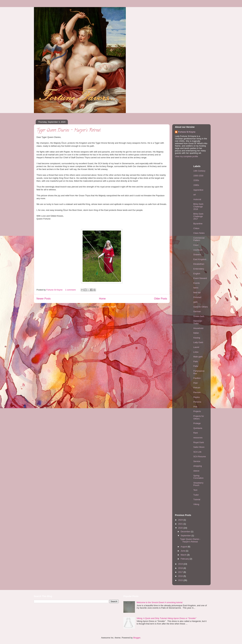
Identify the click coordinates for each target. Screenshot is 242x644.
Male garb (198, 357)
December (186, 532)
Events (197, 283)
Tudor (196, 495)
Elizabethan (199, 264)
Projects (197, 411)
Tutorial (197, 499)
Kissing (197, 338)
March (184, 555)
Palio (196, 361)
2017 (181, 572)
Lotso (196, 352)
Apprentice (198, 190)
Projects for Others (199, 417)
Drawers (197, 255)
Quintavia (198, 428)
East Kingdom (200, 259)
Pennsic (197, 392)
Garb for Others (201, 307)
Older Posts (161, 299)
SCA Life (197, 452)
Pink (195, 407)
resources (198, 438)
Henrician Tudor (198, 322)
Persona (197, 402)
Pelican (197, 388)
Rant (196, 433)
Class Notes (199, 233)
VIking (196, 504)
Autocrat (197, 199)
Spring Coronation (198, 477)
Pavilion (197, 378)
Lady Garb (198, 342)
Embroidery (199, 269)
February (185, 559)
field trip (197, 293)
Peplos (197, 397)
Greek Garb (199, 316)
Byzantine (198, 224)
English (197, 274)
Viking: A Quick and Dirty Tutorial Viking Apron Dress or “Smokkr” (166, 618)
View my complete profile (186, 156)
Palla (196, 366)
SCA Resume (200, 457)
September (186, 536)
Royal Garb (199, 442)
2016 (181, 576)
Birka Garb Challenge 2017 (198, 216)
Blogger (137, 638)
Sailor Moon (199, 447)
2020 (181, 528)
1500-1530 (198, 176)
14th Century (199, 171)
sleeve (196, 471)
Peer (196, 383)
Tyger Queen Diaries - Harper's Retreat (69, 130)
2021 (181, 524)
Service (197, 461)
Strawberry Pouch (198, 484)
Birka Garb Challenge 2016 (198, 206)
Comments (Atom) (108, 307)
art (195, 195)
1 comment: (71, 290)
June (183, 551)
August (184, 547)
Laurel (196, 347)
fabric (196, 288)
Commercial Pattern (199, 239)
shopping (198, 466)
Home (102, 299)
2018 (181, 568)
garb (195, 302)
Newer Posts (44, 299)
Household (198, 328)
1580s (196, 185)
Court (196, 245)
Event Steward (200, 278)
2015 (181, 580)
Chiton (196, 228)
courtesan (198, 250)
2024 (181, 520)
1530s (196, 180)
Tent (195, 490)
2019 (181, 564)
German (197, 311)
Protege (197, 423)
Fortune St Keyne (187, 132)
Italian (196, 333)
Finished (197, 297)
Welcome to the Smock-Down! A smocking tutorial (159, 602)
